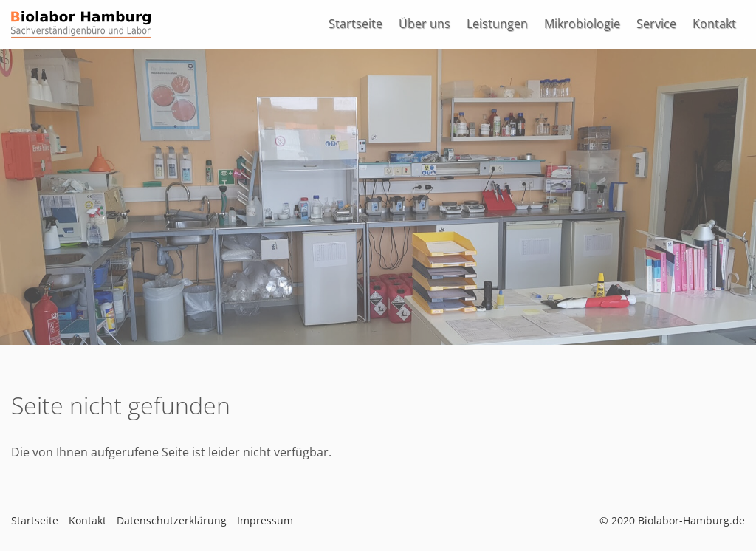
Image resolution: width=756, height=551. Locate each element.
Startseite (355, 24)
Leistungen (497, 24)
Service (656, 24)
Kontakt (714, 24)
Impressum (265, 520)
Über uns (425, 24)
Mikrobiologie (582, 24)
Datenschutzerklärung (172, 520)
